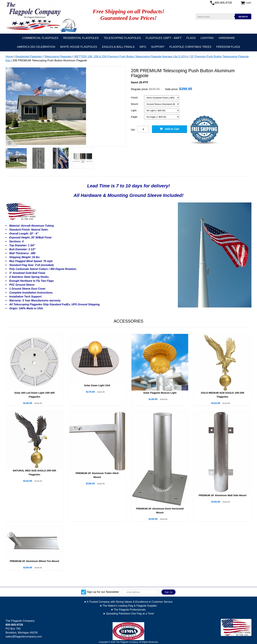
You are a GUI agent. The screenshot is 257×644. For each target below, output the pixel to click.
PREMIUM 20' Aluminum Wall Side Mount (223, 495)
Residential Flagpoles (81, 38)
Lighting (207, 38)
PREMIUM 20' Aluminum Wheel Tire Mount (35, 561)
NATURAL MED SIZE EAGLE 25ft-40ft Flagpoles (34, 472)
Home (9, 57)
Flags (191, 38)
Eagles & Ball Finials (118, 47)
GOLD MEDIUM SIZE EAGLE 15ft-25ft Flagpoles (223, 395)
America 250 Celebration (36, 47)
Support (158, 47)
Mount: (135, 104)
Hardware (227, 38)
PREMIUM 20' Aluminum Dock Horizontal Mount (160, 511)
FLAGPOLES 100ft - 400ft (164, 38)
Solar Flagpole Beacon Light (160, 393)
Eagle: (135, 117)
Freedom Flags (228, 47)
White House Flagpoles (79, 47)
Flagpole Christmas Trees (190, 47)
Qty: (133, 130)
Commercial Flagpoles (40, 38)
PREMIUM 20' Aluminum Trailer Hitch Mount (97, 475)
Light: (134, 110)
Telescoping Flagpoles (122, 38)
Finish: (135, 98)
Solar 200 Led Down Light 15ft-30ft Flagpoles (34, 395)
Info (143, 47)
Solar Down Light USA (97, 385)
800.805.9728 (223, 3)
